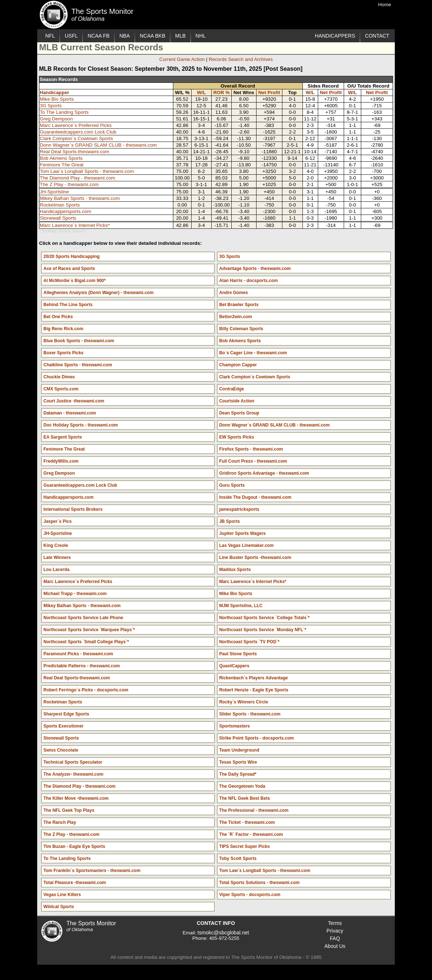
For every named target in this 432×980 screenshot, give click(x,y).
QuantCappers (234, 666)
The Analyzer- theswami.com (73, 774)
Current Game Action (182, 59)
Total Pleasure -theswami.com (75, 883)
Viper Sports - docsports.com (250, 895)
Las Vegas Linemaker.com (246, 545)
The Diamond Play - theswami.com (78, 178)
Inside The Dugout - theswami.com (255, 497)
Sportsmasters (235, 726)
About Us (335, 946)
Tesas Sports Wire (238, 762)
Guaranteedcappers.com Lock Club (78, 132)
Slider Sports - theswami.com (250, 714)
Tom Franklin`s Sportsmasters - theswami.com (92, 871)
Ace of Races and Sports (69, 269)
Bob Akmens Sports (61, 158)
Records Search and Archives (241, 59)
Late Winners (57, 557)
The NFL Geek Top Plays (69, 810)
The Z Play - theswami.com (69, 184)
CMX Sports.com (61, 389)
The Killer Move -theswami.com (76, 798)
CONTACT (377, 36)
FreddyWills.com (61, 461)
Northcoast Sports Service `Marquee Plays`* (89, 630)
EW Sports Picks (237, 437)
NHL (201, 36)
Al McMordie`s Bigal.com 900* (75, 281)
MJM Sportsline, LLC (241, 606)
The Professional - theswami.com (254, 810)
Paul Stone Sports (238, 654)
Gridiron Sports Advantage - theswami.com (264, 473)
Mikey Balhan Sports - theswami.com (80, 198)
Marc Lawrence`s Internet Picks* (75, 225)
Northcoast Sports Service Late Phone (83, 618)
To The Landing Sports (64, 112)
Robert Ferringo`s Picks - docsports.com (86, 690)
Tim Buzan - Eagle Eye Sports (74, 846)
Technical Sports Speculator (73, 762)
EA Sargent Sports (63, 437)
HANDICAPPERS (335, 36)
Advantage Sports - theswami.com (255, 269)
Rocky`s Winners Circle (244, 702)
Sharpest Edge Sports (66, 714)
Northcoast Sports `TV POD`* (249, 642)
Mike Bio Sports (57, 99)
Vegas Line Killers (62, 895)
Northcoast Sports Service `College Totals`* (265, 618)
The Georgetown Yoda (242, 786)
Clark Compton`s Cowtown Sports (76, 138)
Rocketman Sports (60, 205)
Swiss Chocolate (61, 750)
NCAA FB (99, 36)
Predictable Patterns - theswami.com (82, 666)
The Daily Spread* (238, 774)
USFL (71, 36)
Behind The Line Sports (68, 305)
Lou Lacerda (56, 570)
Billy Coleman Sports (241, 329)
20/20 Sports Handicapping (72, 256)
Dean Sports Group (239, 413)
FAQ (335, 938)
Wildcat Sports (59, 907)
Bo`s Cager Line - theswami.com (253, 353)
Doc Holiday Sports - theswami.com (81, 425)
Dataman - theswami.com (70, 413)
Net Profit (269, 92)
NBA (125, 36)
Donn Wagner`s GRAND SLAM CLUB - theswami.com (98, 145)
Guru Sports (232, 485)
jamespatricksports (239, 509)
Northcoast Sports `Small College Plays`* (86, 642)
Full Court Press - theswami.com (253, 461)
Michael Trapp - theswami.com (75, 594)
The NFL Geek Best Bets (245, 798)
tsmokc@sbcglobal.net (223, 933)
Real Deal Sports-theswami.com (74, 152)
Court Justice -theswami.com (74, 401)
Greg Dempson (56, 119)
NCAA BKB (153, 36)
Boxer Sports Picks (63, 353)
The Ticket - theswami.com (247, 822)
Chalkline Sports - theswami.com (78, 365)
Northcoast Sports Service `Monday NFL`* (263, 630)
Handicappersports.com (65, 211)
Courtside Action (237, 401)
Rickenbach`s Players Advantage (254, 678)
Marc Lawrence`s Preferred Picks (76, 125)
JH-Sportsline (54, 192)
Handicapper (55, 92)
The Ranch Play (60, 822)
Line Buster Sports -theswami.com (255, 557)
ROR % (221, 92)
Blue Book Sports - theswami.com (79, 341)
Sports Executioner (63, 726)
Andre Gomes (234, 293)
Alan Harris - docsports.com (249, 281)
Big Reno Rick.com (63, 329)
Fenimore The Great (62, 165)
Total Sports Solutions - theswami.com (259, 883)
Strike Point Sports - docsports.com (257, 738)
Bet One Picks (58, 317)
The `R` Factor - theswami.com (251, 834)
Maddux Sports (235, 570)
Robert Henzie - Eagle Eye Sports (254, 690)
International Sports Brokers (73, 509)
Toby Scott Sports (238, 859)
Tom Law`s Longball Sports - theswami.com (87, 171)
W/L (201, 92)
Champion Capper (238, 365)
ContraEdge (232, 389)
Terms (335, 923)
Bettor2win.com (236, 317)
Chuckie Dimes (59, 377)
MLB (180, 36)
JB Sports (230, 521)
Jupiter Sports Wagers (243, 533)
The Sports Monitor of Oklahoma (54, 15)
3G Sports (51, 106)
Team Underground (239, 750)
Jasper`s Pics (57, 521)
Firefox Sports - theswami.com (251, 449)
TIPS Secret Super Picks (245, 846)
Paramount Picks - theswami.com (78, 654)
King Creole (56, 545)
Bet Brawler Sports (239, 305)
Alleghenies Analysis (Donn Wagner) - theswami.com (99, 293)
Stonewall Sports (58, 218)
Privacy (335, 931)
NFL (50, 36)
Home (385, 5)
